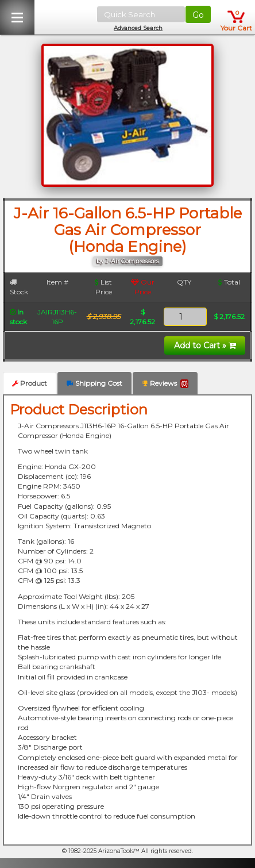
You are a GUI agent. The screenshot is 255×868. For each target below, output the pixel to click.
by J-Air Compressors (128, 261)
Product (30, 383)
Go (198, 15)
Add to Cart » (205, 345)
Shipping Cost (94, 383)
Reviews (165, 383)
